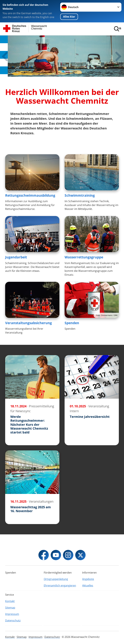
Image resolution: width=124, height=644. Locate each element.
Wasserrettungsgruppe (84, 257)
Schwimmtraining (80, 195)
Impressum (12, 614)
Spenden (72, 323)
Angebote (88, 579)
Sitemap (10, 608)
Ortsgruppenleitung (56, 579)
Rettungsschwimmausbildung (30, 195)
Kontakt (10, 601)
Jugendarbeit (16, 257)
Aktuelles (88, 585)
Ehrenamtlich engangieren (60, 585)
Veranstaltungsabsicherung (28, 323)
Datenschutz (13, 620)
